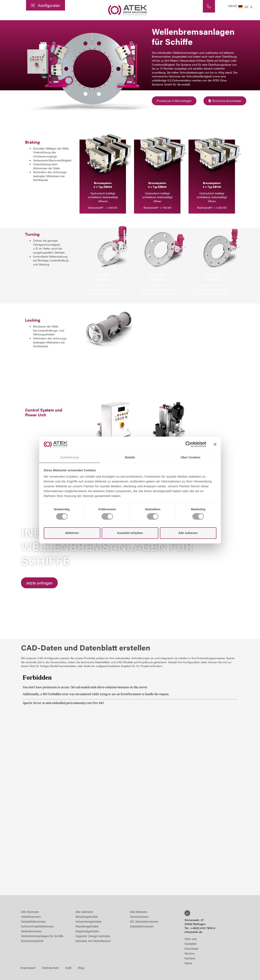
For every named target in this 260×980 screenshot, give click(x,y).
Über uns (191, 939)
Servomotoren (139, 916)
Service (189, 953)
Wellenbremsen (31, 931)
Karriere (190, 958)
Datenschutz (50, 968)
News (188, 963)
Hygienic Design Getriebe (93, 936)
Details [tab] (130, 457)
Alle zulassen (188, 533)
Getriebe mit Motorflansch (93, 941)
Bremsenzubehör (32, 941)
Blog (81, 968)
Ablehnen (72, 533)
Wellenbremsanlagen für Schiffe (42, 936)
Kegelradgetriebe (87, 931)
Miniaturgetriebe (87, 916)
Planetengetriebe (87, 926)
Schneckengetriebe (89, 921)
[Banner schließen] (215, 444)
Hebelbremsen (31, 916)
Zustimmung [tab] (70, 457)
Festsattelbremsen (33, 921)
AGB (68, 968)
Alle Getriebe (84, 912)
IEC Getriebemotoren (144, 921)
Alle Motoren (139, 912)
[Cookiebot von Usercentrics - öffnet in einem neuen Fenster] (188, 444)
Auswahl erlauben (130, 533)
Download (191, 948)
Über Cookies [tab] (191, 457)
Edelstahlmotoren (142, 926)
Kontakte (191, 944)
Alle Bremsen (30, 912)
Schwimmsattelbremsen (37, 926)
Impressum (28, 968)
